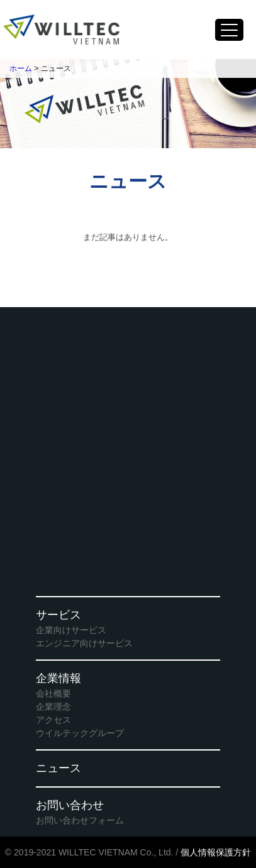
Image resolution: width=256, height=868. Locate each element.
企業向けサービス (71, 630)
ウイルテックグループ (80, 733)
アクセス (53, 720)
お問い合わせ (70, 805)
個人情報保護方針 (216, 852)
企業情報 (58, 678)
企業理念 (53, 707)
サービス (58, 615)
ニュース (58, 768)
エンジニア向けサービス (84, 643)
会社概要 (53, 693)
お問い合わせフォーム (80, 820)
